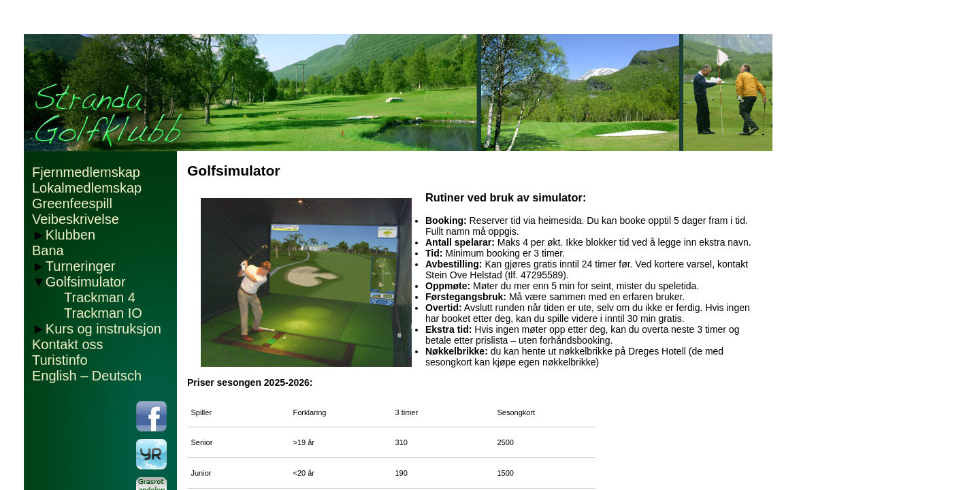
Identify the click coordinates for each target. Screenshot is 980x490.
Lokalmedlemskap (87, 188)
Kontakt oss (68, 344)
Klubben (70, 235)
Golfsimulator (86, 282)
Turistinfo (60, 360)
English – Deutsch (87, 376)
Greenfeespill (72, 203)
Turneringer (81, 266)
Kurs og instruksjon (103, 329)
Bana (48, 250)
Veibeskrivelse (76, 219)
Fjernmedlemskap (86, 172)
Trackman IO (103, 313)
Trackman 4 (100, 297)
